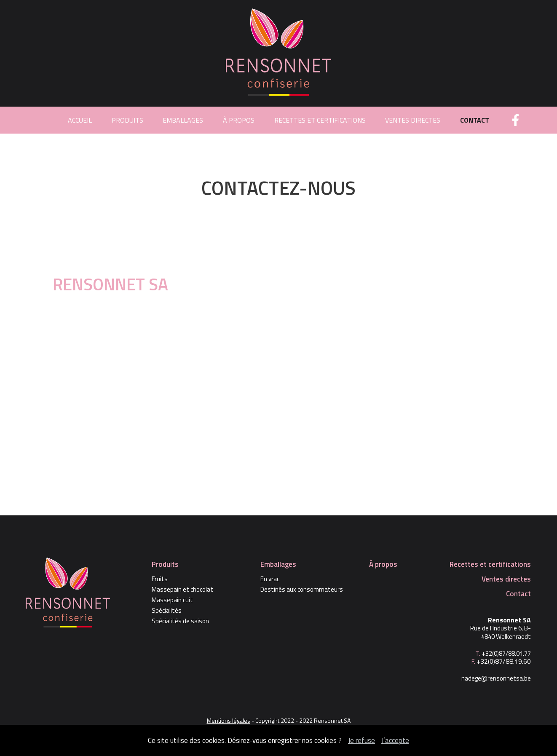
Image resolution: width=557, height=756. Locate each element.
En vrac (270, 579)
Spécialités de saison (180, 621)
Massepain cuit (172, 600)
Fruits (160, 579)
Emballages (183, 120)
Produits (127, 120)
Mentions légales (229, 720)
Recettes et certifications (320, 120)
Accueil (80, 120)
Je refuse (362, 740)
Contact (475, 120)
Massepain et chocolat (182, 590)
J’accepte (395, 740)
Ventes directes (413, 120)
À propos (239, 120)
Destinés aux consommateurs (302, 590)
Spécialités (167, 611)
